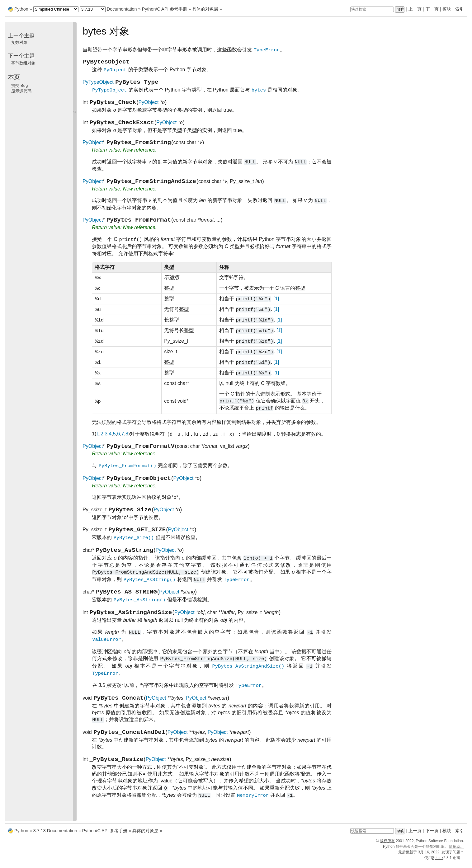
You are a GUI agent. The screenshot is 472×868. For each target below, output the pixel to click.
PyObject (149, 107)
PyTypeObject (98, 85)
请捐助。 (456, 851)
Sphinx (438, 862)
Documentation (122, 9)
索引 (460, 9)
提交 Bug (19, 85)
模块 (447, 9)
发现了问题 (451, 857)
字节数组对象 (23, 63)
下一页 (432, 9)
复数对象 (19, 42)
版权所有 (387, 846)
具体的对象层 (205, 9)
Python (21, 9)
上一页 (415, 9)
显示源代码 (21, 91)
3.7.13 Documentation (55, 835)
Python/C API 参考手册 (165, 9)
